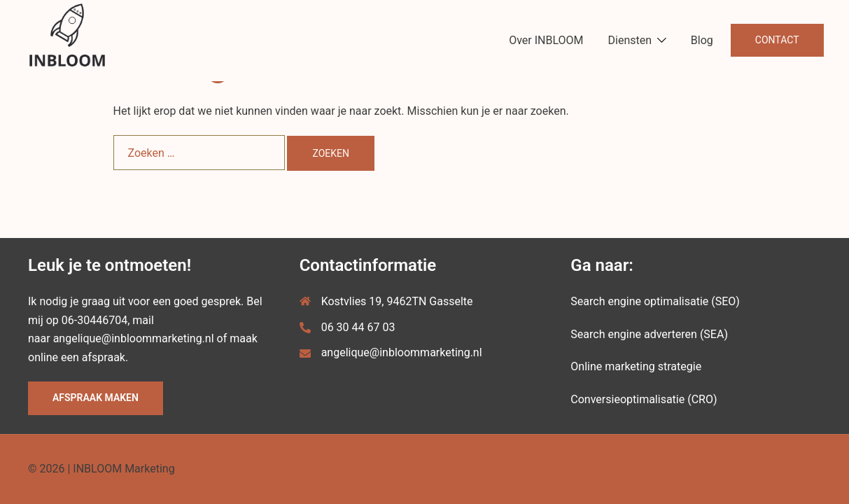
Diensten (630, 40)
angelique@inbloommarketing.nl (134, 338)
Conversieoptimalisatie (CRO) (644, 399)
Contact (777, 40)
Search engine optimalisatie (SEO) (655, 301)
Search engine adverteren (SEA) (649, 334)
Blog (702, 40)
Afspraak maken (96, 398)
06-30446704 (94, 320)
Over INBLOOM (546, 40)
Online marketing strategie (636, 366)
